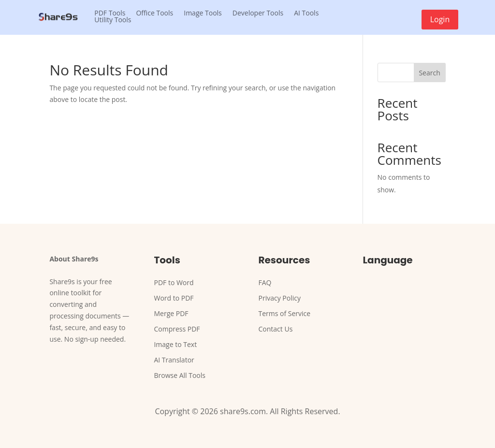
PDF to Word (174, 282)
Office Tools (154, 13)
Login (440, 19)
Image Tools (203, 13)
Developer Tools (258, 13)
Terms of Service (285, 313)
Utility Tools (113, 20)
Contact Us (276, 329)
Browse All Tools (180, 375)
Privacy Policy (280, 298)
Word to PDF (174, 298)
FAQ (265, 282)
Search (429, 73)
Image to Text (175, 344)
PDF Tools (110, 13)
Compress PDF (177, 329)
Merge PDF (171, 313)
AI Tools (306, 13)
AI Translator (174, 360)
